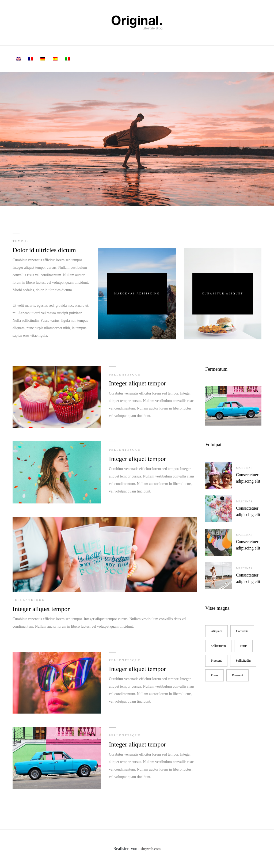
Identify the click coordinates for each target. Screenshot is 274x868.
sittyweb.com (151, 849)
